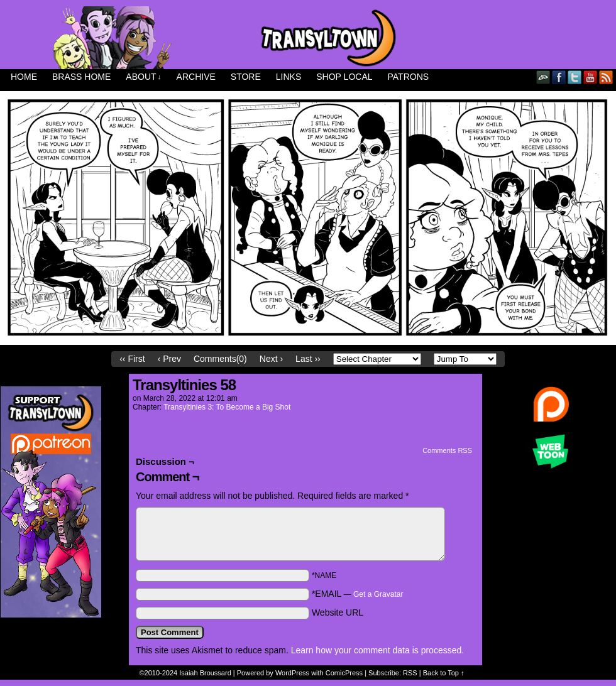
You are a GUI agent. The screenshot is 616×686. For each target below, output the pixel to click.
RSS (606, 77)
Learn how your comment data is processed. (377, 650)
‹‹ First (132, 359)
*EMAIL (358, 594)
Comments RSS (447, 450)
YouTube (591, 77)
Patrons (409, 77)
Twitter (575, 77)
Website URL (338, 612)
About (143, 77)
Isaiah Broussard (205, 673)
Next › (271, 359)
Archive (196, 77)
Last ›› (308, 359)
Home (24, 77)
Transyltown (308, 38)
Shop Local (344, 77)
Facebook (559, 77)
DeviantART (543, 77)
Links (289, 77)
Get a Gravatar (378, 594)
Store (246, 77)
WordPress (292, 673)
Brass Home (81, 77)
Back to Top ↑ (444, 673)
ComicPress (344, 673)
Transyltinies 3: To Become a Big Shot (227, 407)
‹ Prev (169, 359)
